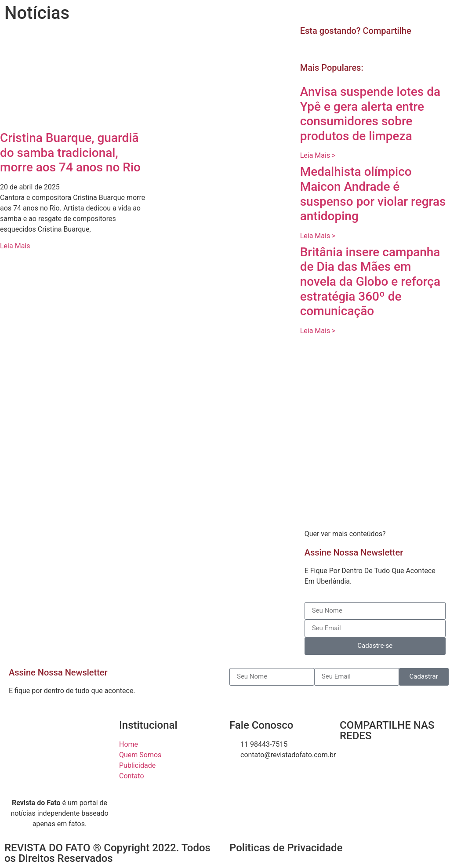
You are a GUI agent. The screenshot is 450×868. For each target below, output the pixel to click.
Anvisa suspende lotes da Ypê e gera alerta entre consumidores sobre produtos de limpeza (370, 114)
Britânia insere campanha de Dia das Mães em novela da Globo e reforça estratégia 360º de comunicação (370, 281)
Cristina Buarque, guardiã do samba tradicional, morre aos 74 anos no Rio (70, 153)
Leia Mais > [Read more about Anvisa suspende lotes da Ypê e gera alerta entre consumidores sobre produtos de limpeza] (318, 155)
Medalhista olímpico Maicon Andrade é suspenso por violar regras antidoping (373, 194)
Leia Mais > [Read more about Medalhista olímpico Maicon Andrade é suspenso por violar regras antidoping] (318, 236)
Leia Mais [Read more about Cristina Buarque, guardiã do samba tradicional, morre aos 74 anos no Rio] (15, 246)
